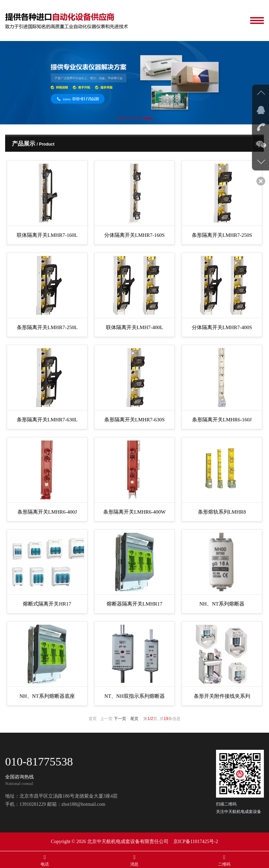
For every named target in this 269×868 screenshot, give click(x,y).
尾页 (134, 719)
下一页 (120, 719)
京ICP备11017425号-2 (196, 842)
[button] (122, 118)
